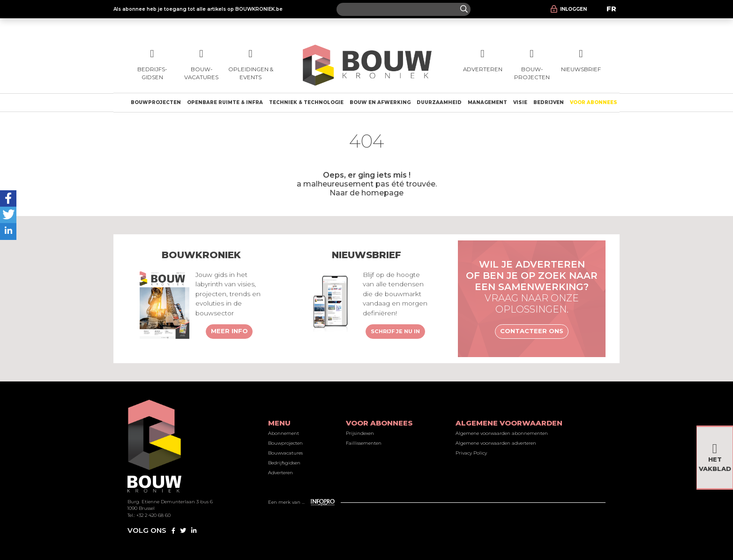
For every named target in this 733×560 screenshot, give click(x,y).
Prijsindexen (360, 433)
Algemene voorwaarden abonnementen (502, 433)
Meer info (229, 331)
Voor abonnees (594, 102)
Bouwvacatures (285, 453)
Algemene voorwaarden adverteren (496, 443)
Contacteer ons (532, 331)
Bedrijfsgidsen (284, 463)
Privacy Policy (471, 453)
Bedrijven (549, 102)
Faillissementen (364, 443)
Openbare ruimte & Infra (225, 102)
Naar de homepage (366, 193)
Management (487, 102)
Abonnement (284, 433)
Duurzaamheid (439, 102)
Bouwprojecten (156, 102)
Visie (520, 102)
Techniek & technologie (306, 102)
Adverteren (280, 473)
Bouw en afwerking (380, 102)
